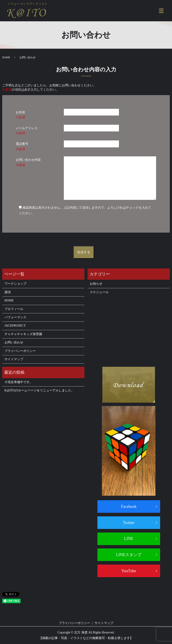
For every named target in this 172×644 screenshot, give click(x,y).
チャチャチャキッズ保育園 (23, 334)
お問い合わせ (14, 342)
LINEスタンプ (129, 555)
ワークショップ (15, 284)
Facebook (129, 506)
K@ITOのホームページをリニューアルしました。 (39, 390)
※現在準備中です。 (19, 382)
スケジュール (99, 292)
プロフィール (14, 309)
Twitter (129, 523)
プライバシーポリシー (20, 351)
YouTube (129, 571)
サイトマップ (14, 359)
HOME (6, 57)
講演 (8, 292)
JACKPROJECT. (15, 326)
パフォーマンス (15, 317)
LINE (129, 539)
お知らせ (96, 284)
